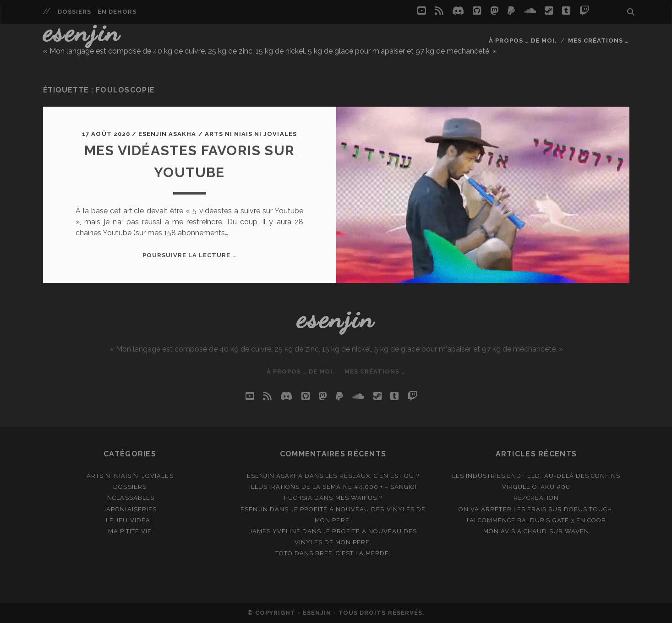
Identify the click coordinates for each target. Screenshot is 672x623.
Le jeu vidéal (130, 520)
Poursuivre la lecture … (190, 255)
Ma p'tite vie (130, 531)
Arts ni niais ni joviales (251, 134)
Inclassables (130, 498)
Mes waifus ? (359, 498)
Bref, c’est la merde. (353, 553)
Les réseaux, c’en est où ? (372, 476)
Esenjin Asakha (167, 134)
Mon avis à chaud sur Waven (536, 531)
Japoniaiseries (130, 509)
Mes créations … (599, 41)
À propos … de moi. (523, 41)
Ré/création (536, 498)
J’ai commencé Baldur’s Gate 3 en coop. (536, 520)
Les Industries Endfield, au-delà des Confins (536, 476)
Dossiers (74, 12)
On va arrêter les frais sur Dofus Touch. (536, 509)
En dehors (117, 12)
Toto (284, 553)
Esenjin (82, 32)
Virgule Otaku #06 (536, 487)
